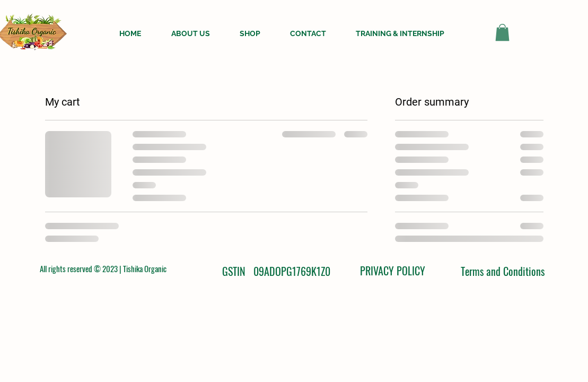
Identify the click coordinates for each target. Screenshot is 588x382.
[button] (502, 32)
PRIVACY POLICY (393, 271)
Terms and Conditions (503, 271)
